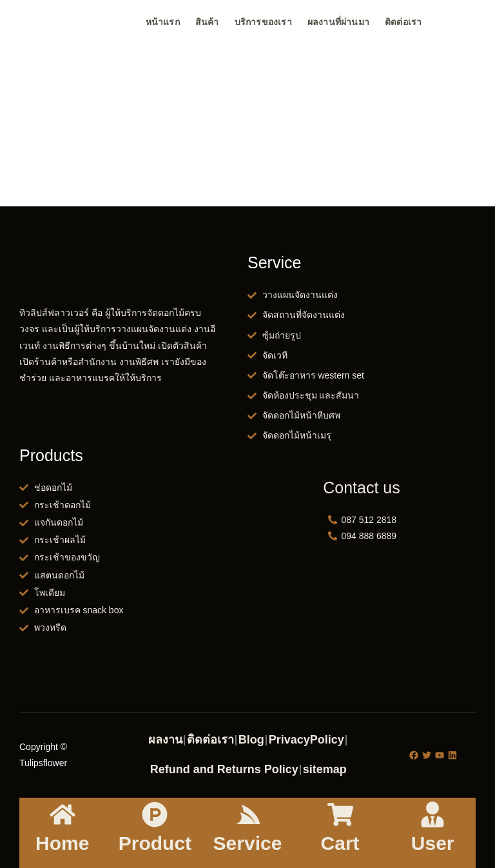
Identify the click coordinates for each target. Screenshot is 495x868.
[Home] (63, 814)
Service (248, 843)
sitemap (325, 769)
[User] (432, 814)
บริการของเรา (263, 22)
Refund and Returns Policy (224, 769)
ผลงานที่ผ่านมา (338, 22)
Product (155, 843)
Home (62, 843)
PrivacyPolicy (306, 740)
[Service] (247, 814)
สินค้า (207, 22)
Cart (340, 843)
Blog (251, 740)
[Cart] (340, 814)
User (433, 843)
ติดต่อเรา (403, 22)
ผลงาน (165, 740)
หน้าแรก (163, 22)
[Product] (155, 814)
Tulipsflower (43, 763)
